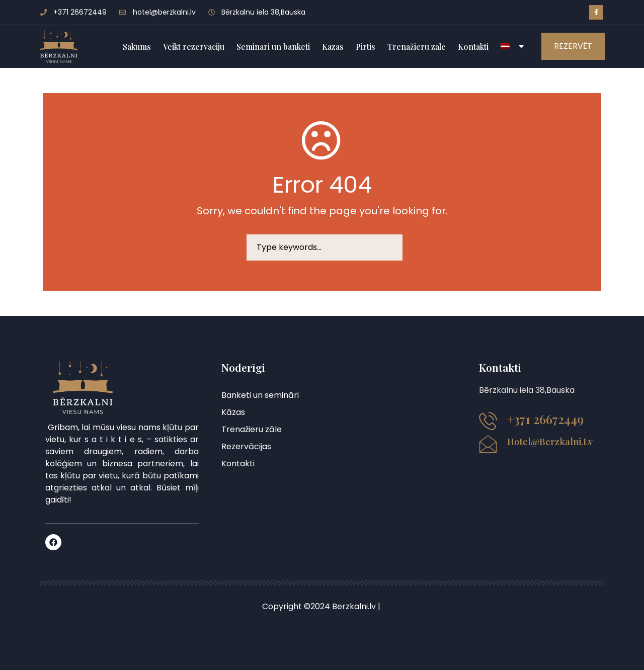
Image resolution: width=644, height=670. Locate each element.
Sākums (137, 47)
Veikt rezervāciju (194, 47)
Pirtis (366, 47)
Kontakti (473, 47)
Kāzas (333, 47)
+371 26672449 (545, 419)
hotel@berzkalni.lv (550, 442)
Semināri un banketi (273, 47)
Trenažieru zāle (417, 47)
